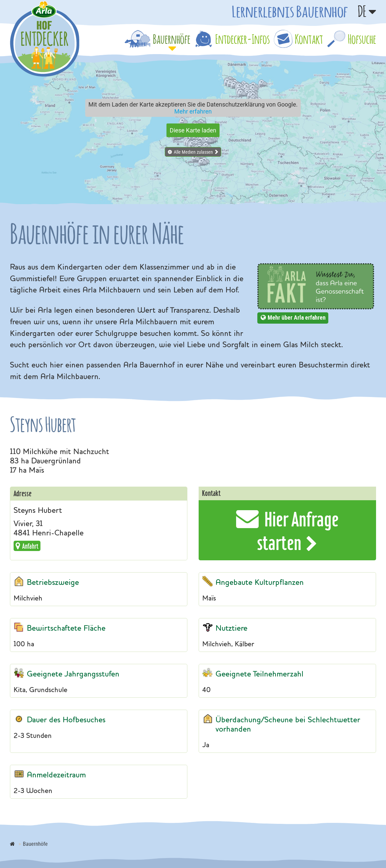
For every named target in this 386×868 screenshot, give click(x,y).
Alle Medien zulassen (193, 152)
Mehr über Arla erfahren (297, 317)
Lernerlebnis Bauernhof (290, 11)
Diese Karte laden (193, 130)
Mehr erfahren (193, 111)
